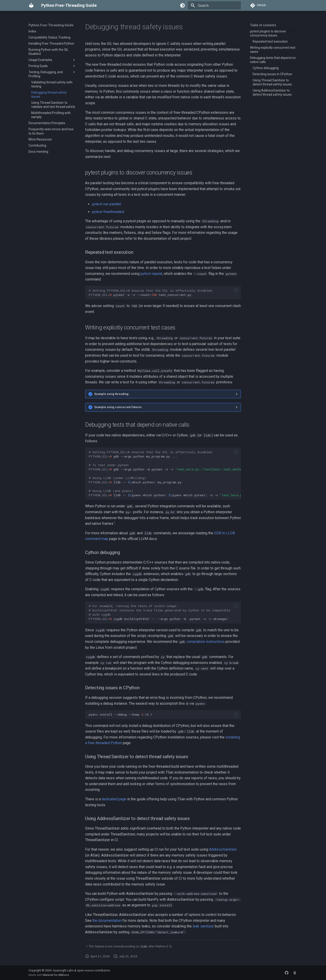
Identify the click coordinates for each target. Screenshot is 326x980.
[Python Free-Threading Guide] (31, 5)
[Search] (214, 5)
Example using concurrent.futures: (118, 407)
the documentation (107, 921)
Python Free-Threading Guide (51, 25)
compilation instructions (206, 642)
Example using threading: (112, 394)
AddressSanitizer (223, 849)
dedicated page (114, 799)
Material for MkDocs (56, 975)
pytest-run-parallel (107, 204)
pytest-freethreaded (108, 212)
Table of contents (263, 25)
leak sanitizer (203, 926)
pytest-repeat (151, 274)
